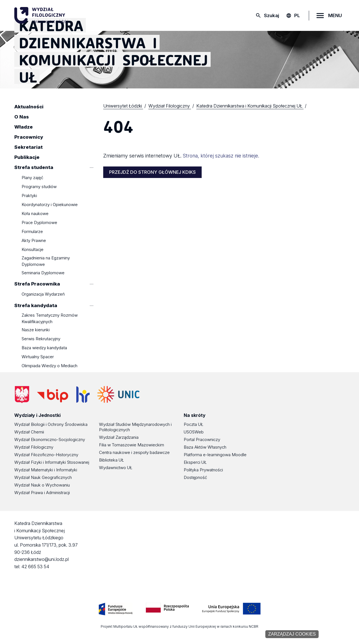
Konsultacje (33, 250)
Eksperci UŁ (195, 462)
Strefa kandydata (36, 305)
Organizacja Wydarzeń (43, 294)
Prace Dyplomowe (39, 223)
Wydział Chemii (29, 432)
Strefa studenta (34, 167)
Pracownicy (29, 137)
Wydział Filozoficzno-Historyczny (46, 455)
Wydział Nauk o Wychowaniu (42, 485)
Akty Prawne (34, 241)
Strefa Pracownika (37, 284)
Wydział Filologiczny (34, 447)
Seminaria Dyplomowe (43, 273)
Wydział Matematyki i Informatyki (46, 470)
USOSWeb (194, 432)
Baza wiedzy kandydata (44, 348)
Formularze (32, 232)
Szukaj (271, 15)
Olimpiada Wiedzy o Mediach (50, 366)
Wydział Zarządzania (119, 437)
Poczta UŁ (194, 424)
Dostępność (195, 477)
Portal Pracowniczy (202, 439)
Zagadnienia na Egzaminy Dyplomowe (46, 261)
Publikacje (27, 157)
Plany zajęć (32, 178)
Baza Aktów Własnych (205, 447)
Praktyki (29, 196)
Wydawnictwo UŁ (116, 468)
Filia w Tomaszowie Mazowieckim (132, 445)
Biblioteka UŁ (111, 460)
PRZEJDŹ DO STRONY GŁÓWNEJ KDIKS (152, 172)
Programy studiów (39, 187)
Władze (24, 127)
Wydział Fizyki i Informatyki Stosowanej (52, 462)
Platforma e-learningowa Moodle (215, 455)
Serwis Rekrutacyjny (41, 339)
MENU (335, 15)
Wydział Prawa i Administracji (42, 493)
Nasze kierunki (36, 330)
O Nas (22, 117)
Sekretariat (28, 147)
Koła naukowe (35, 214)
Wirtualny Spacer (38, 357)
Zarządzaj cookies (292, 634)
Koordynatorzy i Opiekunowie (50, 205)
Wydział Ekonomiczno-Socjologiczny (50, 439)
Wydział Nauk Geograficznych (43, 477)
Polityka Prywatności (203, 470)
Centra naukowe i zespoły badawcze (134, 452)
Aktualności (29, 107)
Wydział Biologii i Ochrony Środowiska (51, 424)
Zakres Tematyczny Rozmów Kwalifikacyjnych (50, 318)
